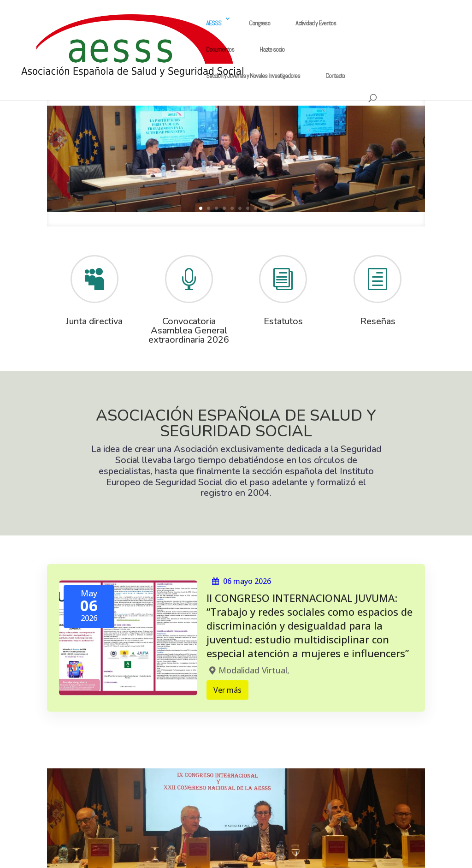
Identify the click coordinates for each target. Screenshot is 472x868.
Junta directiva (94, 321)
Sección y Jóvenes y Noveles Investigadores (253, 76)
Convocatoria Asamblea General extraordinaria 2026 (189, 330)
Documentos (220, 49)
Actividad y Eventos (316, 23)
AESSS (214, 23)
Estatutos (283, 321)
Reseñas (378, 321)
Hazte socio (272, 49)
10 (271, 208)
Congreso (260, 23)
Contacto (335, 76)
